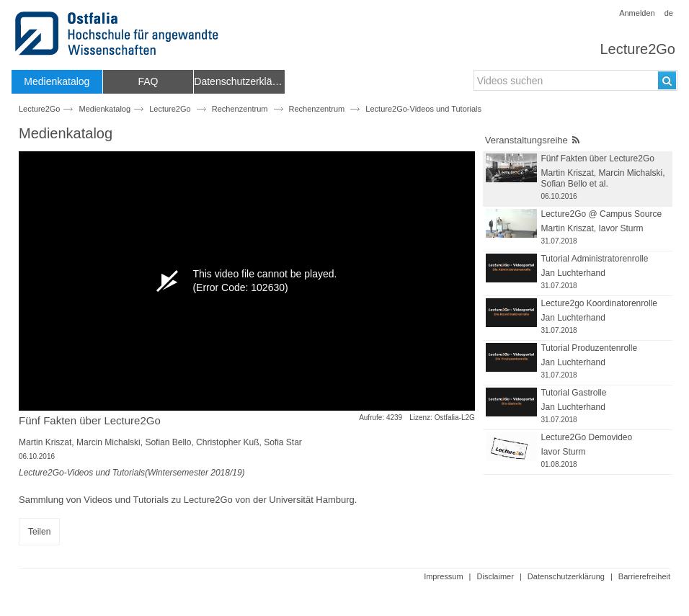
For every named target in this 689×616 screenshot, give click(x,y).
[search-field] (575, 80)
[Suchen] (667, 80)
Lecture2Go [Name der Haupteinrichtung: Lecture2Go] (170, 109)
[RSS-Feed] (576, 140)
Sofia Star (283, 442)
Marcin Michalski (108, 442)
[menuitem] (57, 82)
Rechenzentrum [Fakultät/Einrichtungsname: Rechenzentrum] (317, 109)
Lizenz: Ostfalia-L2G (442, 418)
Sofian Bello (168, 442)
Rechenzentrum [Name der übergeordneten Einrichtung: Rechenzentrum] (240, 109)
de (669, 13)
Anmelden (637, 13)
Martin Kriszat (45, 442)
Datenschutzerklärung (566, 576)
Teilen (39, 532)
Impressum (443, 576)
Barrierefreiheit (644, 576)
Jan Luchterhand (573, 273)
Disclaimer (495, 576)
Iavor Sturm (621, 228)
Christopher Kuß (227, 442)
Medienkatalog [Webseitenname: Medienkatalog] (105, 109)
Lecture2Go (637, 49)
